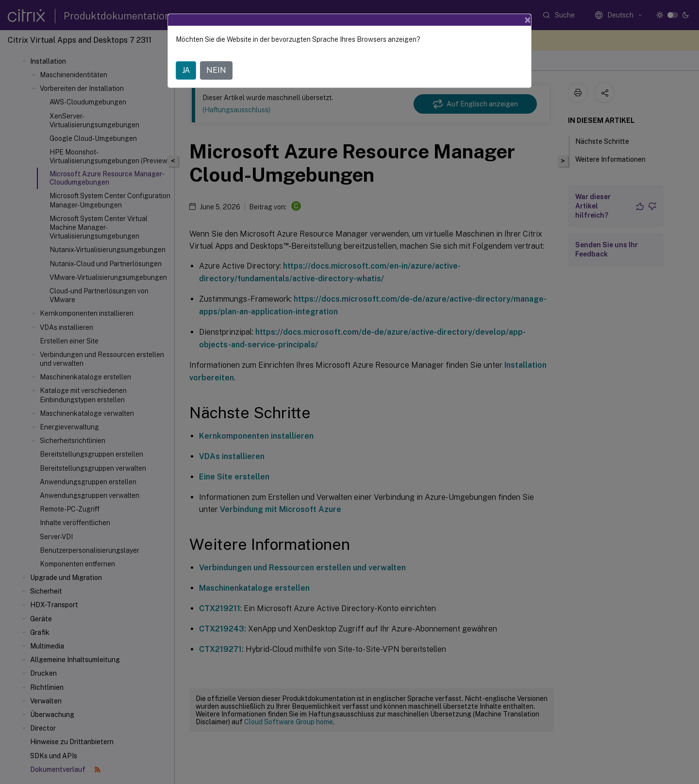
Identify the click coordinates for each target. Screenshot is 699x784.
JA (186, 70)
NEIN (216, 70)
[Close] (528, 20)
